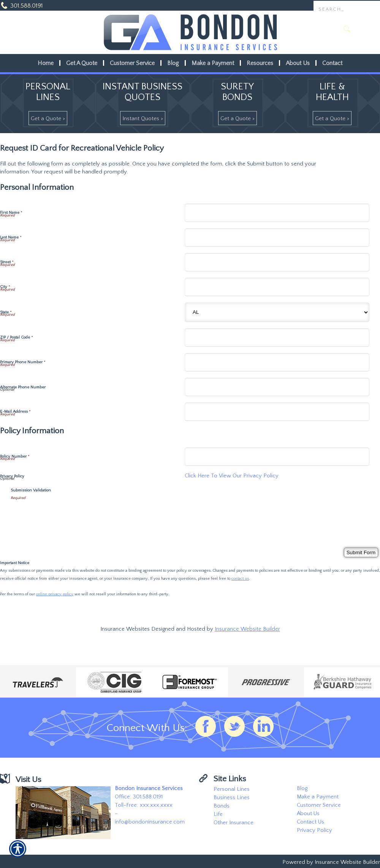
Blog (302, 789)
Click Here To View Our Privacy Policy (232, 476)
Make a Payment (318, 797)
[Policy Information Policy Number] (277, 457)
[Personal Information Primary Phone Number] (277, 362)
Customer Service (319, 805)
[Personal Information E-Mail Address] (277, 412)
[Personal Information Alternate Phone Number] (277, 387)
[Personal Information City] (277, 287)
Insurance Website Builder (247, 629)
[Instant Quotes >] (143, 118)
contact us (240, 579)
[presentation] (68, 517)
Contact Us (310, 822)
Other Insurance (234, 823)
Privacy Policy (314, 830)
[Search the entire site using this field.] (347, 10)
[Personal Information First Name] (277, 213)
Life (218, 814)
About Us (308, 814)
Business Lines (232, 798)
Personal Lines (232, 789)
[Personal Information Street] (277, 262)
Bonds (222, 806)
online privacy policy (55, 594)
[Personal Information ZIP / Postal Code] (277, 338)
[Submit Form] (361, 552)
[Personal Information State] (277, 312)
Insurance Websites (125, 629)
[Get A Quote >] (48, 118)
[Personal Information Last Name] (277, 238)
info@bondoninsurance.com (150, 822)
